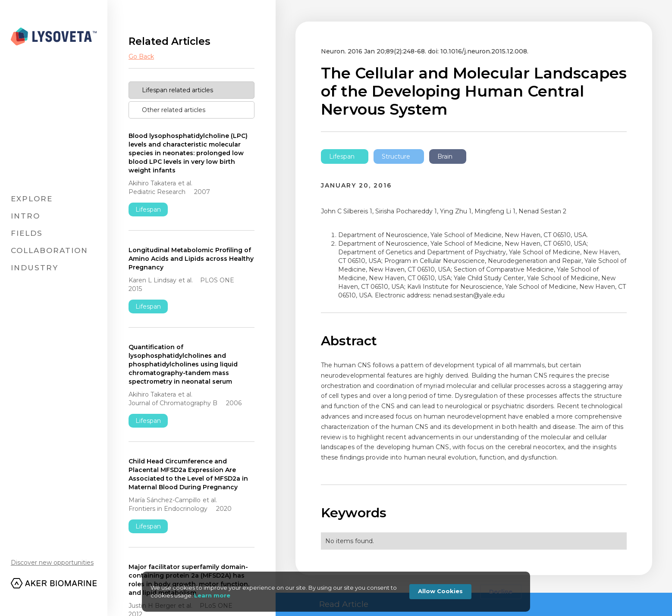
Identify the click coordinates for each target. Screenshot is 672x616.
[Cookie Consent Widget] (336, 592)
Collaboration (49, 250)
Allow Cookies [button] (440, 591)
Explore (32, 199)
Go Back (141, 56)
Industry (35, 268)
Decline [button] (501, 591)
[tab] (192, 90)
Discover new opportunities (52, 563)
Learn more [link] (212, 595)
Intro (25, 216)
